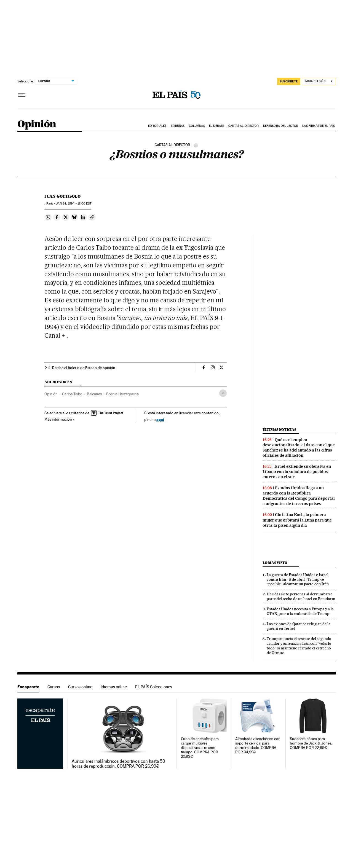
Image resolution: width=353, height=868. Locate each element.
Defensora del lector (281, 126)
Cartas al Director (244, 126)
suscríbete (289, 81)
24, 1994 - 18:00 (73, 204)
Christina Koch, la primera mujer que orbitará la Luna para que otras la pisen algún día (297, 520)
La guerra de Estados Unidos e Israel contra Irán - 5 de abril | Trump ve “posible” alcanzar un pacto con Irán (298, 579)
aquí (160, 419)
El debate (216, 126)
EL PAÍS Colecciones (154, 687)
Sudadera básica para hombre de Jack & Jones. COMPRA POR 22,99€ (311, 743)
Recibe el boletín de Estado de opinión (84, 368)
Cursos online (80, 687)
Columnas (197, 126)
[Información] (196, 145)
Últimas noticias (279, 430)
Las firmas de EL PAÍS (319, 126)
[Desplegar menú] (22, 95)
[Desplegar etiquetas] (223, 393)
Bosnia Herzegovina (122, 394)
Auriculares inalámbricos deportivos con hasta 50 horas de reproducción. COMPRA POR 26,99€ (118, 764)
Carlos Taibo (72, 394)
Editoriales (157, 126)
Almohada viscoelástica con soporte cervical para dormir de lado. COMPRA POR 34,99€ (258, 745)
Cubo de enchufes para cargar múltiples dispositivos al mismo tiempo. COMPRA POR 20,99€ (200, 748)
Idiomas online (114, 687)
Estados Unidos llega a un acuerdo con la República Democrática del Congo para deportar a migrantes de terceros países (299, 496)
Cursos (54, 687)
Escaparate (28, 687)
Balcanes (94, 394)
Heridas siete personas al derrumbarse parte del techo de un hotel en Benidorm (301, 596)
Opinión (37, 124)
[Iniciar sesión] (319, 81)
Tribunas (178, 126)
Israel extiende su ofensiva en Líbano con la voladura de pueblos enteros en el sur (297, 472)
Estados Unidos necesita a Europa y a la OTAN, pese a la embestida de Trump (300, 611)
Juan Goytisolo (62, 196)
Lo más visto (275, 563)
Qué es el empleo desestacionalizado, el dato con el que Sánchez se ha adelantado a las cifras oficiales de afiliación (299, 448)
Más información (59, 419)
